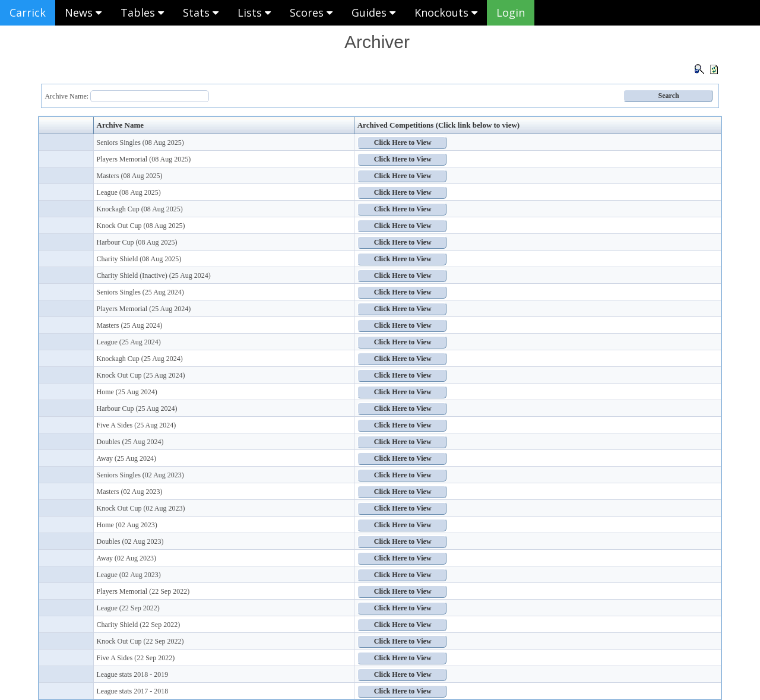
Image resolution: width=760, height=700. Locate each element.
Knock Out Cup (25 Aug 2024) (141, 375)
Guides (373, 12)
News (83, 12)
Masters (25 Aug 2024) (130, 325)
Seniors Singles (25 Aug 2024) (140, 292)
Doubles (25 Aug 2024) (130, 442)
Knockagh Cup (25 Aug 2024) (140, 359)
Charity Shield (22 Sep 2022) (139, 625)
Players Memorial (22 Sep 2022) (143, 591)
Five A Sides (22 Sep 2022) (136, 658)
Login (511, 12)
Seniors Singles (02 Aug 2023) (140, 475)
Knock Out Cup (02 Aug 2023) (141, 508)
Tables (142, 12)
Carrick (28, 12)
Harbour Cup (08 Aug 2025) (137, 242)
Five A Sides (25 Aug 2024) (137, 425)
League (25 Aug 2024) (129, 342)
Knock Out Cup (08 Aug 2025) (141, 226)
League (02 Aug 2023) (129, 575)
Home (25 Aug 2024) (127, 392)
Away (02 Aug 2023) (127, 558)
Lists (254, 12)
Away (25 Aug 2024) (127, 458)
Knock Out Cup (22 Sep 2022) (140, 641)
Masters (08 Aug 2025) (130, 176)
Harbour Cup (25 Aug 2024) (137, 408)
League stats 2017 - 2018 (133, 691)
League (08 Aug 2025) (129, 192)
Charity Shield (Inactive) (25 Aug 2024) (154, 275)
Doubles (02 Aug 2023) (130, 541)
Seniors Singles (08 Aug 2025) (140, 142)
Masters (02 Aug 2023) (130, 492)
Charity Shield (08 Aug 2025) (139, 259)
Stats (201, 12)
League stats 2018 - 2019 (133, 674)
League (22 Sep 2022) (128, 608)
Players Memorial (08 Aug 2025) (144, 159)
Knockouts (446, 12)
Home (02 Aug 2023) (127, 525)
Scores (311, 12)
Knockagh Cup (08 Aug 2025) (140, 209)
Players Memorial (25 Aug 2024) (144, 309)
